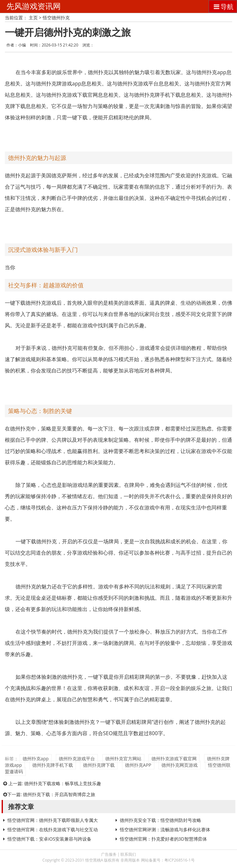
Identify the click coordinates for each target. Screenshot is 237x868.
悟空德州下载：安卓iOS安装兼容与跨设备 (49, 839)
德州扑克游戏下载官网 (174, 759)
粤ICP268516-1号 (180, 860)
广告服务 (109, 854)
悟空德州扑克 (56, 18)
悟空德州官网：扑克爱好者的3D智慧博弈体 (163, 839)
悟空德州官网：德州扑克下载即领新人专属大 (53, 820)
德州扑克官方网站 (123, 759)
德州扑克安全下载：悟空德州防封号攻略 (160, 820)
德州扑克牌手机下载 (53, 765)
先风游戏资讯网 (34, 6)
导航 (223, 7)
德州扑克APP (138, 765)
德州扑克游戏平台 (77, 759)
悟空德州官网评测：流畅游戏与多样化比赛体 (165, 829)
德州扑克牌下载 (99, 765)
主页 (33, 18)
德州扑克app (36, 759)
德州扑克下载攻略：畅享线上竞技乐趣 (63, 783)
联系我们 (128, 854)
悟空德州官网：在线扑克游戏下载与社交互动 (53, 829)
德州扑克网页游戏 (180, 765)
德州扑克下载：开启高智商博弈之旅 (59, 794)
